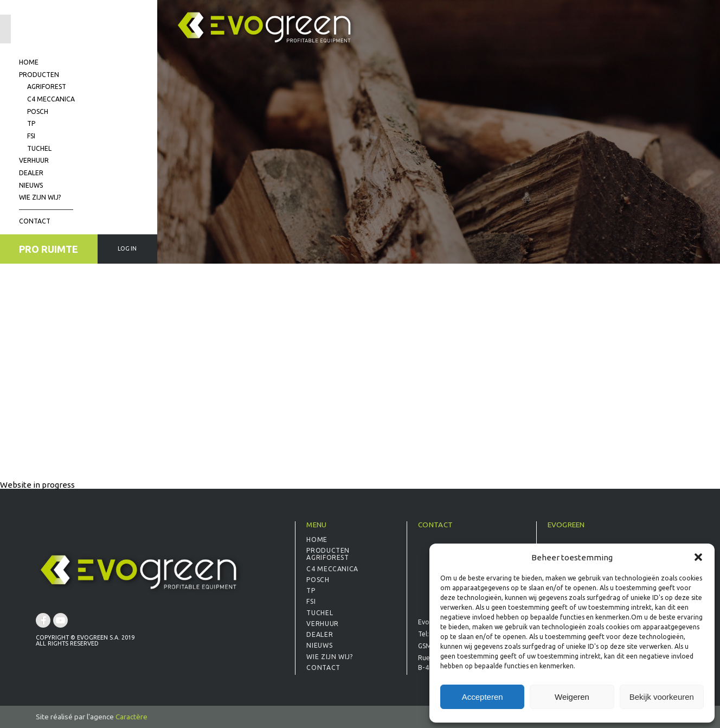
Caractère (131, 717)
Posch (38, 111)
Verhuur (34, 160)
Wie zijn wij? (40, 197)
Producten (39, 75)
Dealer (31, 173)
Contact (35, 221)
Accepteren (483, 697)
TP (31, 123)
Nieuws (31, 185)
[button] (698, 557)
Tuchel (39, 148)
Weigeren (572, 697)
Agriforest (47, 87)
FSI (31, 136)
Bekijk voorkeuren (662, 697)
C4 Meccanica (51, 99)
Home (29, 62)
